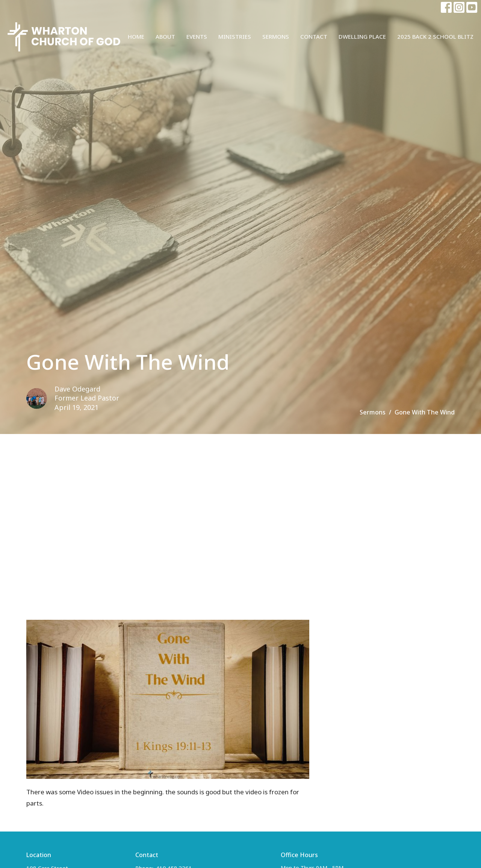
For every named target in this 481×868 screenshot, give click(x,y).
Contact (314, 36)
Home (136, 36)
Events (197, 36)
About (165, 36)
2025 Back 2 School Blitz (435, 36)
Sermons (276, 36)
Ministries (235, 36)
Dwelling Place (362, 36)
